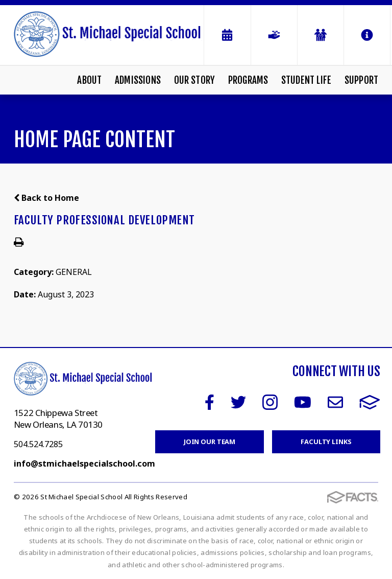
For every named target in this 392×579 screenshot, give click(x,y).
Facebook (210, 402)
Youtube (303, 402)
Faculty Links (326, 442)
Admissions (138, 80)
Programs (248, 80)
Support (361, 80)
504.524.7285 (38, 444)
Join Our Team (210, 442)
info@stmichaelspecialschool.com (84, 464)
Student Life (306, 80)
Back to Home (46, 198)
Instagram (270, 402)
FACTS (370, 402)
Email (335, 402)
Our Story (195, 80)
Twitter (238, 402)
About (89, 80)
